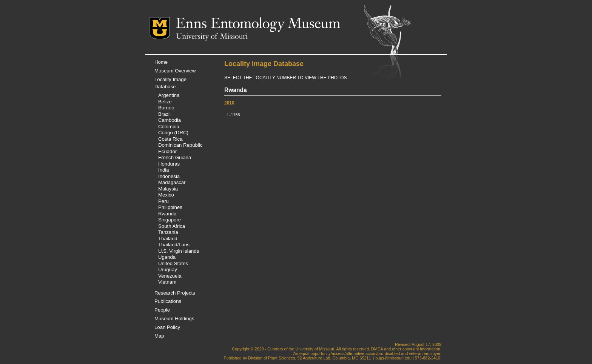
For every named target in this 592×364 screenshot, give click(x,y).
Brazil (164, 114)
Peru (163, 201)
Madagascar (172, 182)
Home (161, 62)
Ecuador (167, 151)
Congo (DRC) (173, 133)
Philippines (170, 207)
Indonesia (169, 176)
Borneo (166, 108)
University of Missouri (212, 37)
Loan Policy (167, 327)
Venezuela (170, 276)
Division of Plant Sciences (271, 358)
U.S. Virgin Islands (179, 251)
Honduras (169, 164)
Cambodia (170, 120)
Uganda (167, 257)
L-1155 (234, 115)
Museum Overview (175, 71)
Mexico (166, 195)
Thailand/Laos (174, 245)
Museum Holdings (174, 319)
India (164, 170)
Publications (168, 301)
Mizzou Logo (163, 28)
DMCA (377, 349)
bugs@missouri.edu (393, 358)
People (162, 310)
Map (159, 336)
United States (173, 263)
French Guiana (175, 157)
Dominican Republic (180, 145)
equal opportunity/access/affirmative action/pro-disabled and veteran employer (370, 353)
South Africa (172, 226)
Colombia (169, 127)
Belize (165, 102)
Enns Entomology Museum (258, 25)
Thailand (168, 239)
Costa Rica (170, 139)
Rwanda (167, 214)
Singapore (170, 220)
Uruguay (168, 270)
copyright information (421, 349)
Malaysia (168, 189)
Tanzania (168, 232)
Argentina (169, 95)
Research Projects (175, 293)
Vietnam (167, 282)
